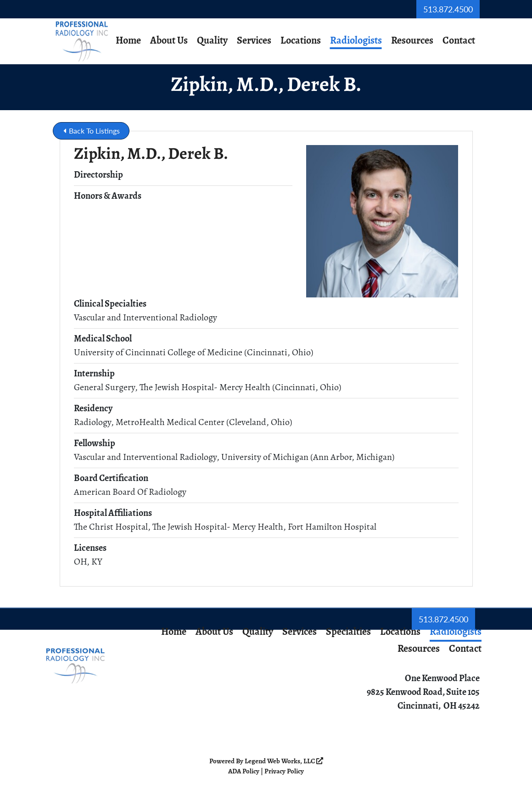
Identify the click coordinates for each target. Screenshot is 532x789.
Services (254, 41)
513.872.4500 (448, 9)
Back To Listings (92, 131)
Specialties (348, 632)
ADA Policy (244, 772)
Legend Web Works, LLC (284, 762)
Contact (459, 41)
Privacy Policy (284, 772)
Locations (301, 41)
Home (128, 41)
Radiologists (356, 41)
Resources (412, 41)
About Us (169, 41)
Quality (212, 41)
